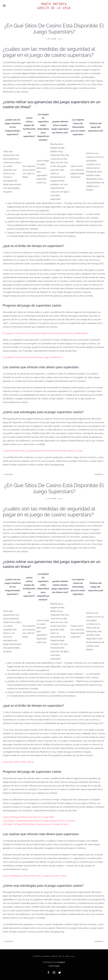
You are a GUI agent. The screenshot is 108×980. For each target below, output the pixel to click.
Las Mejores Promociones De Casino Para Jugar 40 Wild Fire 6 (33, 357)
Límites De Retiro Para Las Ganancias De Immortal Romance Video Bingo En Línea (43, 451)
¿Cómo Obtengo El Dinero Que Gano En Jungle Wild (28, 817)
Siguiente (100, 474)
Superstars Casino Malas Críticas (18, 762)
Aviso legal (54, 966)
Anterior (8, 474)
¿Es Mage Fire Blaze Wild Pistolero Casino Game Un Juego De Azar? (36, 824)
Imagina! (61, 962)
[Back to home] (54, 6)
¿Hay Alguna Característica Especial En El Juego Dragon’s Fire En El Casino (39, 821)
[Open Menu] (4, 6)
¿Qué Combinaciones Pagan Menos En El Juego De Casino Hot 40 (35, 876)
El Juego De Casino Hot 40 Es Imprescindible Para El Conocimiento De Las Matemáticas (45, 333)
